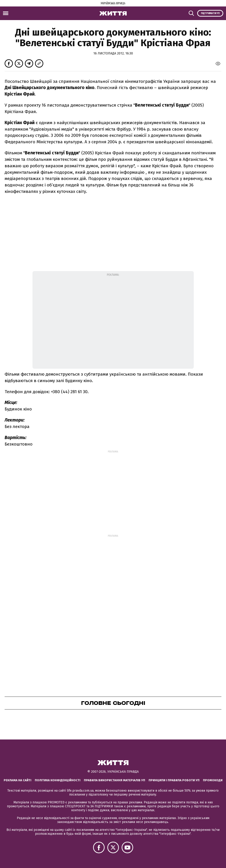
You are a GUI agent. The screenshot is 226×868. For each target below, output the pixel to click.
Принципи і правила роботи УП (174, 780)
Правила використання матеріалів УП (114, 780)
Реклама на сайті (18, 780)
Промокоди (213, 780)
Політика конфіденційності (58, 780)
